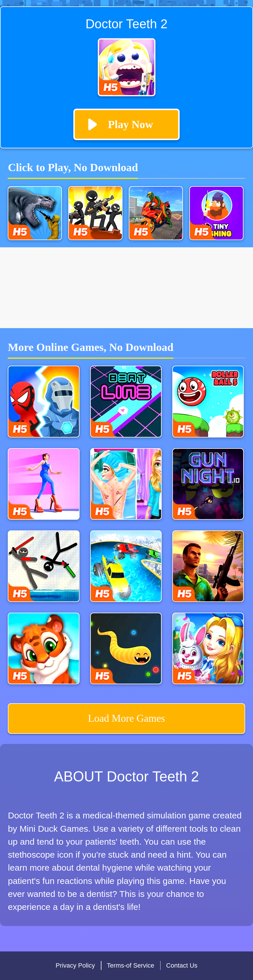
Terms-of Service (131, 965)
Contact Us (182, 965)
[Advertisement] (126, 288)
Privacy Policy (75, 965)
